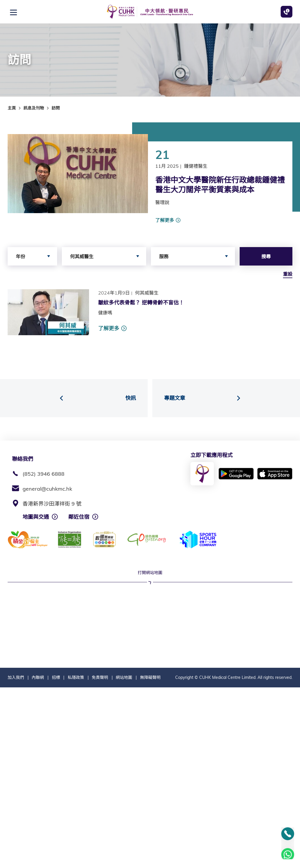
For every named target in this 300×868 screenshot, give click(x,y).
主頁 (12, 108)
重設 (288, 274)
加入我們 (16, 858)
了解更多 (165, 220)
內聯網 (38, 858)
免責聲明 (100, 858)
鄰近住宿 (79, 517)
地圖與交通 (36, 517)
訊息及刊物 (34, 108)
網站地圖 (124, 858)
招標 (56, 858)
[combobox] (32, 256)
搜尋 (266, 256)
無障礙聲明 (150, 858)
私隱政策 (76, 858)
